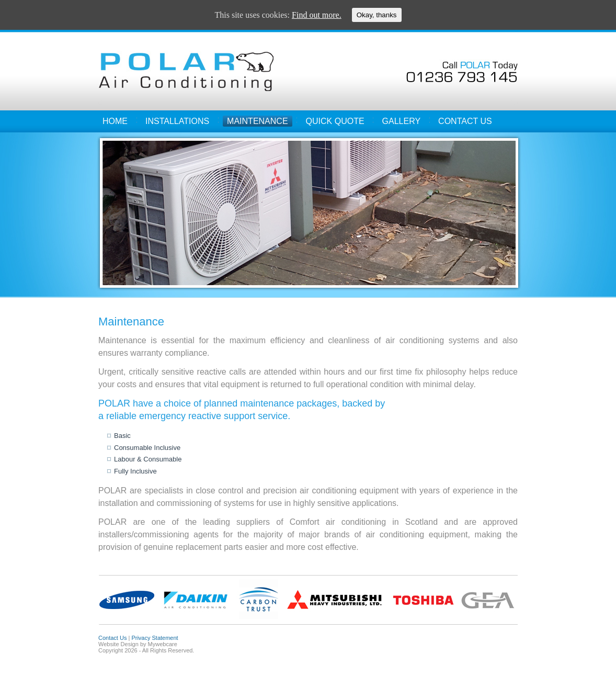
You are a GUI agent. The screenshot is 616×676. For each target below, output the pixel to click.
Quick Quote (335, 121)
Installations (177, 121)
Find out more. (317, 15)
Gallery (402, 121)
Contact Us (465, 121)
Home (115, 121)
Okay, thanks (377, 15)
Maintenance (257, 121)
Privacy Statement (155, 638)
